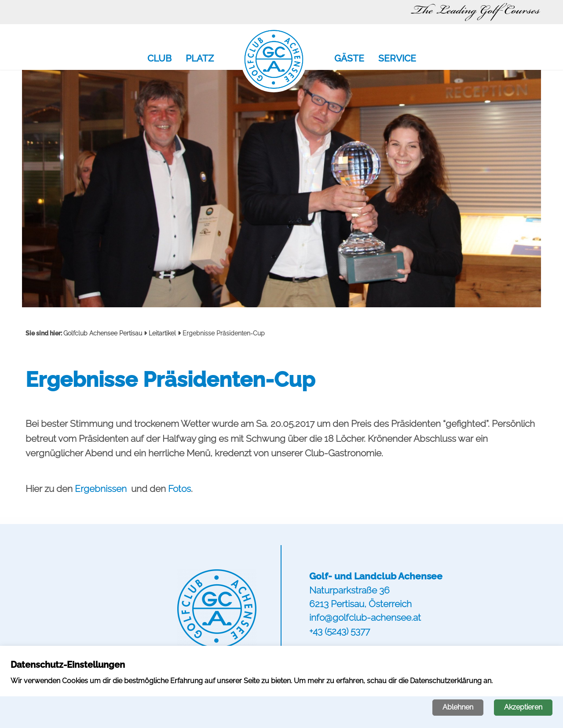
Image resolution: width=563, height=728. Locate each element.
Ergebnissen (102, 489)
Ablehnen (458, 707)
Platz (200, 59)
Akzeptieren (523, 707)
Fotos (179, 489)
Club (159, 59)
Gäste (349, 59)
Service (397, 59)
